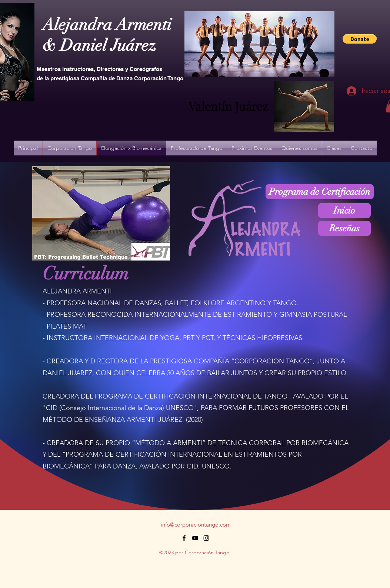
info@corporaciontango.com (196, 525)
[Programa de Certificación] (320, 192)
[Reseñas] (344, 228)
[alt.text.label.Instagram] (206, 538)
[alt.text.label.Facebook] (184, 538)
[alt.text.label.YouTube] (195, 538)
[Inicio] (344, 211)
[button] (360, 39)
